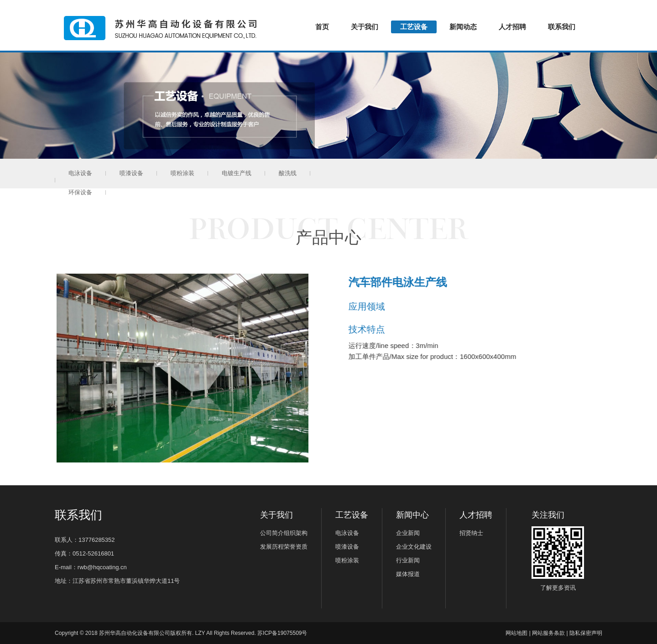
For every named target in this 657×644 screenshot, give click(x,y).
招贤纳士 (471, 533)
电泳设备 (80, 173)
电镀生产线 (237, 173)
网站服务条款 (548, 633)
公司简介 (272, 533)
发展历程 (272, 547)
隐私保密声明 (586, 633)
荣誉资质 (296, 547)
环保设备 (336, 173)
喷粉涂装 (182, 173)
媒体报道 (408, 574)
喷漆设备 (131, 173)
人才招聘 (512, 27)
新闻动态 (463, 27)
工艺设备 (414, 27)
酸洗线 (288, 173)
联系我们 (562, 27)
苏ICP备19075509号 (282, 633)
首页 (322, 27)
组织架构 (296, 533)
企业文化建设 (414, 547)
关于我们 (365, 27)
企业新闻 (408, 533)
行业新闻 (408, 560)
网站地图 (516, 633)
